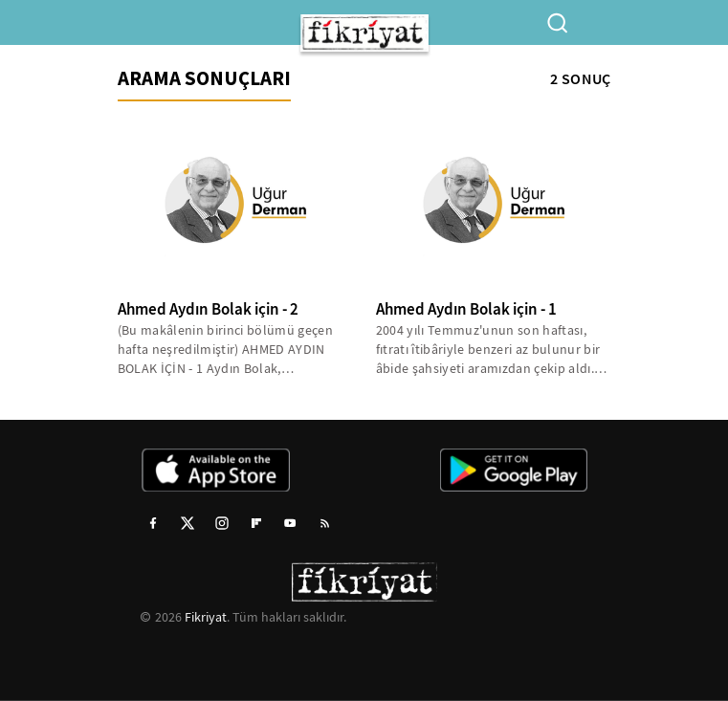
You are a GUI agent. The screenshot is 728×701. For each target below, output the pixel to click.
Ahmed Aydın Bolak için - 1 (466, 309)
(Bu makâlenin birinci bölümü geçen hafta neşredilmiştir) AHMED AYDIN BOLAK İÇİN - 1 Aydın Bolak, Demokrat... (226, 350)
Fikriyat (206, 617)
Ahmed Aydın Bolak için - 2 (208, 309)
